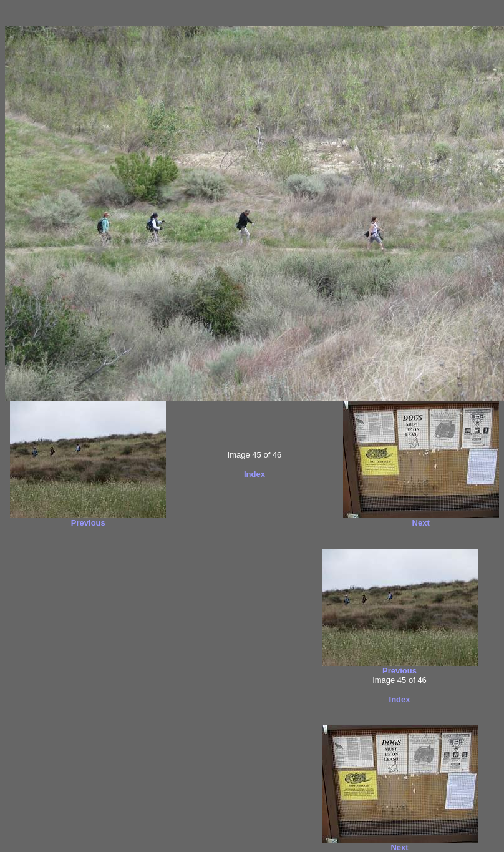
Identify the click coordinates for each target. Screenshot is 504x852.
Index (254, 474)
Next (421, 523)
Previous (88, 523)
